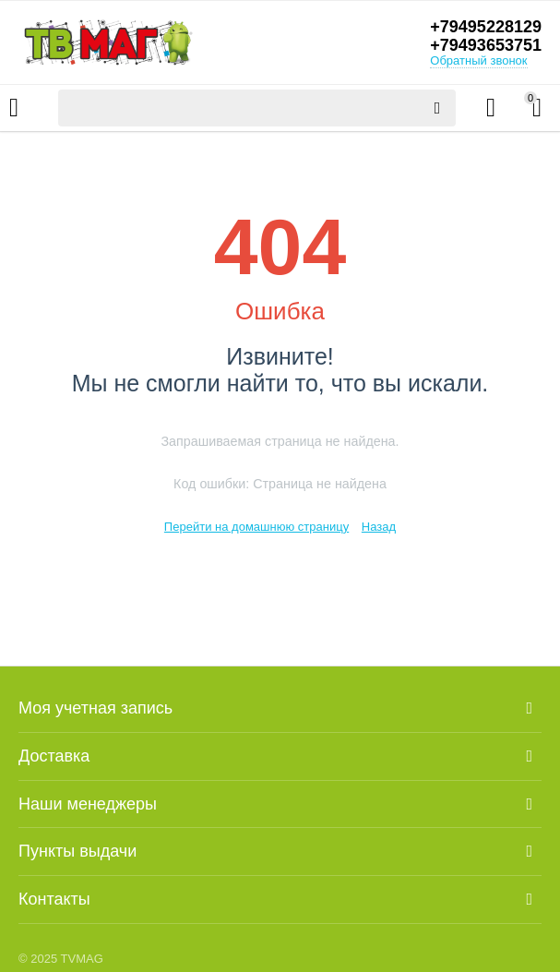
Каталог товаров (14, 108)
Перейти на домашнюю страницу (256, 527)
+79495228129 (486, 27)
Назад (379, 527)
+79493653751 (486, 45)
